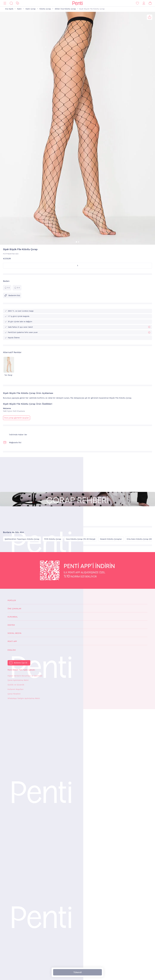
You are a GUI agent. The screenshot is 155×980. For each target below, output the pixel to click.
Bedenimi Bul (12, 295)
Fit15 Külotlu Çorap (53, 539)
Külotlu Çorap (45, 9)
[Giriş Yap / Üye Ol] (144, 3)
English (12, 650)
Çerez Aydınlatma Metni (18, 680)
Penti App (12, 641)
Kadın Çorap (31, 9)
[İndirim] (18, 3)
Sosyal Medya (14, 633)
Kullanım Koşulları (16, 689)
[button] (76, 242)
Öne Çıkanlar (14, 609)
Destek (11, 625)
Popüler (12, 600)
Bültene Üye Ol (21, 663)
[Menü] (5, 3)
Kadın (19, 9)
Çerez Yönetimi (14, 694)
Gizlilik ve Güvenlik (16, 685)
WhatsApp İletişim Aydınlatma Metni (24, 698)
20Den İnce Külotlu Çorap (65, 9)
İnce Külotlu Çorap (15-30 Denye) (81, 539)
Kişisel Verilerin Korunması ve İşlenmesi (25, 676)
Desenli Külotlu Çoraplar (111, 539)
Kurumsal (13, 617)
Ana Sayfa (9, 9)
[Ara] (11, 3)
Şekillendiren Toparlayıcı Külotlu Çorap (22, 539)
